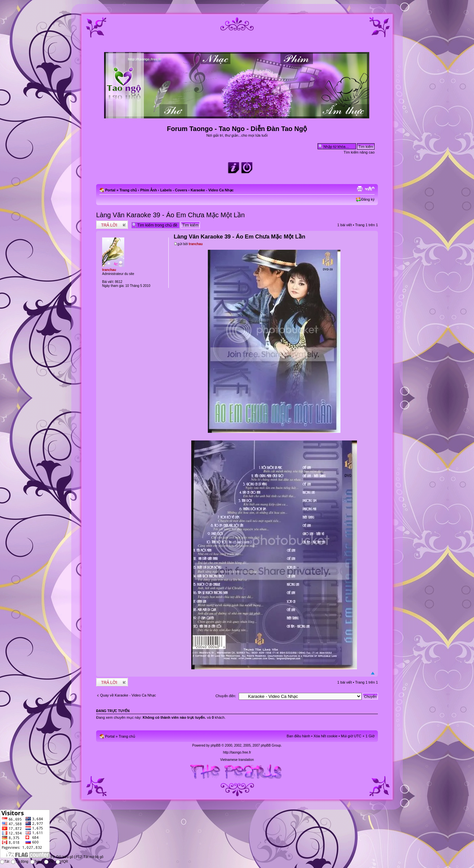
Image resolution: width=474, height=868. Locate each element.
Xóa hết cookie (326, 736)
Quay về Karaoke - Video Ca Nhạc (128, 695)
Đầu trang (373, 673)
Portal (110, 190)
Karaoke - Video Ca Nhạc (212, 190)
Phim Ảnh (148, 190)
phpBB (215, 745)
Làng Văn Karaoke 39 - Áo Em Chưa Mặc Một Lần (170, 215)
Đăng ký (368, 199)
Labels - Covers (174, 190)
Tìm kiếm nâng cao (359, 152)
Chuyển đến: (226, 696)
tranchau (196, 244)
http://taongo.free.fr (237, 752)
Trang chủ (128, 190)
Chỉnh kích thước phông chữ (370, 189)
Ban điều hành (298, 736)
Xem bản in (360, 189)
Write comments (112, 225)
